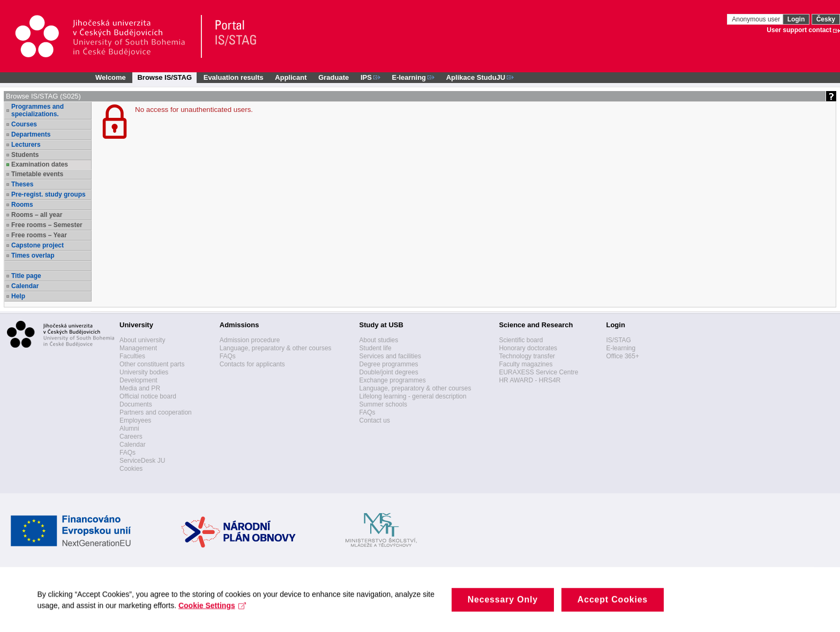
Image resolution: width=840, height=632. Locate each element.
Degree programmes (389, 364)
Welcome (111, 77)
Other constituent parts (152, 364)
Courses (24, 124)
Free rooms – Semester (47, 225)
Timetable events (37, 174)
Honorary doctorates (528, 348)
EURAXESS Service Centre (538, 372)
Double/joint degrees (389, 372)
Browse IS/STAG (164, 77)
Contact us (375, 420)
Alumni (129, 428)
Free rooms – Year (39, 235)
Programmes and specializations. (37, 110)
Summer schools (383, 404)
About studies (379, 340)
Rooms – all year (37, 215)
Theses (22, 184)
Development (138, 380)
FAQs (127, 453)
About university (142, 340)
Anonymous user (757, 19)
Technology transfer (527, 356)
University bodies (144, 372)
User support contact (799, 30)
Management (138, 348)
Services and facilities (390, 356)
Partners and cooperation (156, 412)
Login (796, 19)
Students (25, 155)
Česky (826, 19)
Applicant (291, 77)
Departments (31, 134)
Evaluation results (234, 77)
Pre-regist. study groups (48, 194)
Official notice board (148, 396)
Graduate (333, 77)
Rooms (22, 205)
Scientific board (521, 340)
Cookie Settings (213, 623)
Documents (136, 404)
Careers (131, 437)
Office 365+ (622, 356)
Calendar (25, 286)
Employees (135, 420)
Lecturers (26, 145)
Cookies (131, 469)
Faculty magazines (526, 364)
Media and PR (140, 388)
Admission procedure (250, 340)
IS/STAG (618, 340)
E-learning (621, 348)
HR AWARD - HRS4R (530, 380)
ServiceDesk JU (142, 461)
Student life (376, 348)
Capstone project (37, 245)
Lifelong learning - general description (413, 396)
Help (18, 296)
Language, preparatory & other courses (276, 348)
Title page (26, 276)
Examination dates (40, 164)
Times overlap (33, 255)
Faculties (132, 356)
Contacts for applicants (252, 364)
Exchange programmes (393, 380)
